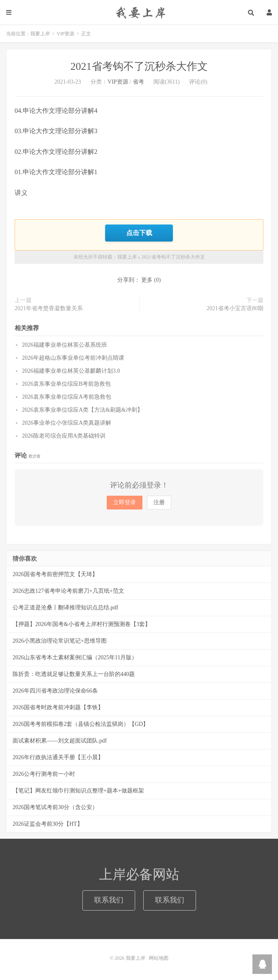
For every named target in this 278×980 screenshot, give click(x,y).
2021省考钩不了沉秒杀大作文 (139, 66)
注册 (159, 502)
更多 (147, 280)
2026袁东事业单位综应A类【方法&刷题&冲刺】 (82, 409)
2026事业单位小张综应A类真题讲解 (67, 422)
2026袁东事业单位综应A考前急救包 (67, 396)
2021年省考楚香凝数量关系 (49, 308)
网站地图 (159, 957)
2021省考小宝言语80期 (235, 308)
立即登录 (125, 502)
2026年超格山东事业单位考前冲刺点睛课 (73, 357)
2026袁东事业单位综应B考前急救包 (66, 383)
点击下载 (139, 233)
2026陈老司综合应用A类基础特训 (64, 435)
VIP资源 (66, 34)
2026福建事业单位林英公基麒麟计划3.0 (71, 370)
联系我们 (109, 899)
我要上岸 (139, 12)
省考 (138, 82)
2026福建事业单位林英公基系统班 (65, 344)
